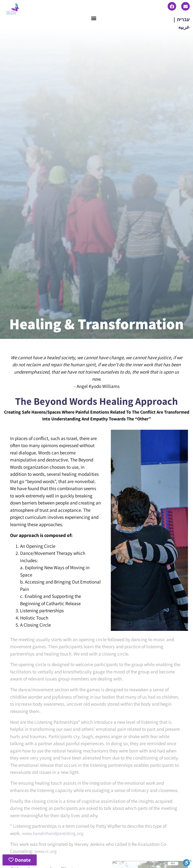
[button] (94, 18)
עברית (183, 19)
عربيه (184, 27)
